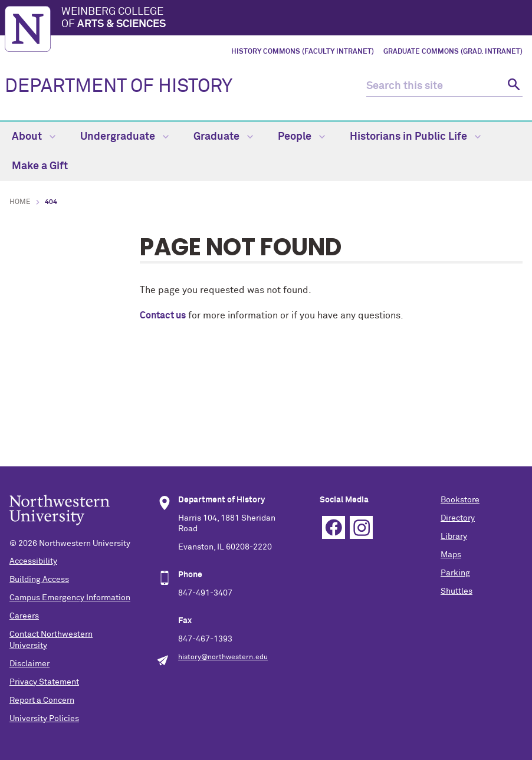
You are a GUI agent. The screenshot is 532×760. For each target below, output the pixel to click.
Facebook (334, 527)
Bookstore (460, 500)
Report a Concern (42, 700)
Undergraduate (124, 137)
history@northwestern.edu (223, 657)
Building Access (39, 580)
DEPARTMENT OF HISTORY (119, 87)
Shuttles (457, 591)
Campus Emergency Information (70, 598)
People (301, 137)
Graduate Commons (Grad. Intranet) (453, 52)
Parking (455, 573)
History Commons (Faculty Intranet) (303, 52)
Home (20, 202)
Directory (458, 518)
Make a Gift (40, 166)
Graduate (223, 137)
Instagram (361, 527)
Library (454, 537)
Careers (24, 616)
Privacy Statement (44, 682)
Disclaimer (29, 664)
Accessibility (33, 561)
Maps (451, 555)
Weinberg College (294, 19)
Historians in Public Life (415, 137)
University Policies (44, 719)
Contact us (163, 315)
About (34, 137)
